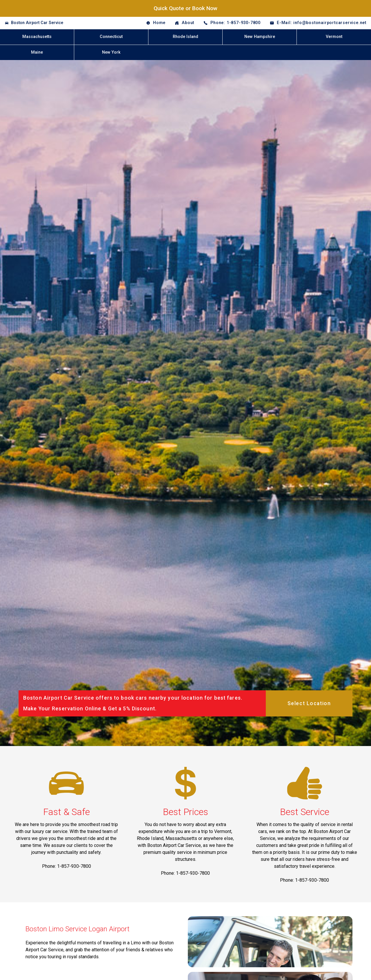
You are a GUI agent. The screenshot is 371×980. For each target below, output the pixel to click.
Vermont (334, 37)
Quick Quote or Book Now (185, 8)
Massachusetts (37, 37)
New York (111, 52)
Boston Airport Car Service (37, 23)
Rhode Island (185, 37)
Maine (37, 52)
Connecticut (111, 37)
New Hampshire (260, 37)
